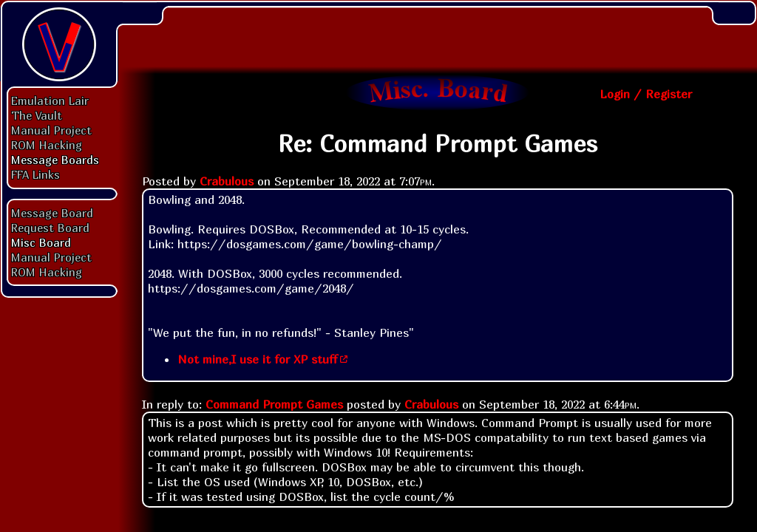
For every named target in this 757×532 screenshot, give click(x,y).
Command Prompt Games (274, 404)
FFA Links (35, 174)
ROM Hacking (47, 145)
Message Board (52, 213)
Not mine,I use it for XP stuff (257, 359)
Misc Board (41, 242)
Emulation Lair (50, 100)
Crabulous (227, 181)
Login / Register (646, 94)
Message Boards (55, 160)
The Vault (37, 115)
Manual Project (51, 130)
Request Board (50, 228)
